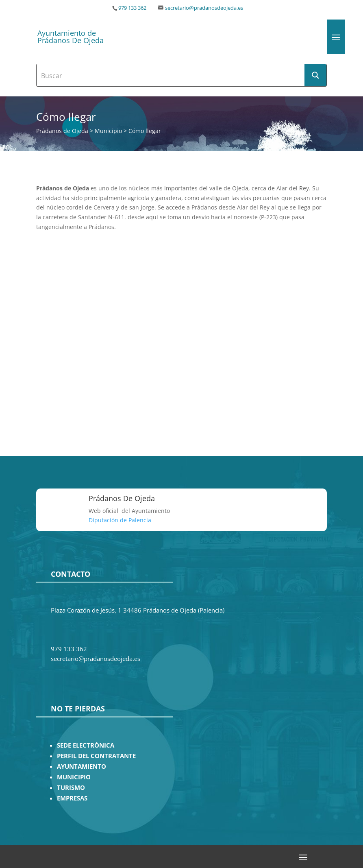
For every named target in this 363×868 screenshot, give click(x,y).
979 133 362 (132, 8)
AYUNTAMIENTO (82, 767)
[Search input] (171, 75)
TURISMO (71, 788)
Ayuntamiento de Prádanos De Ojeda (71, 37)
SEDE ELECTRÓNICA (86, 745)
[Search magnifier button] (315, 75)
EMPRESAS (72, 798)
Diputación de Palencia (120, 520)
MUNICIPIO (74, 777)
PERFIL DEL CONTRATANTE (96, 756)
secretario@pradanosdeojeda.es (204, 8)
